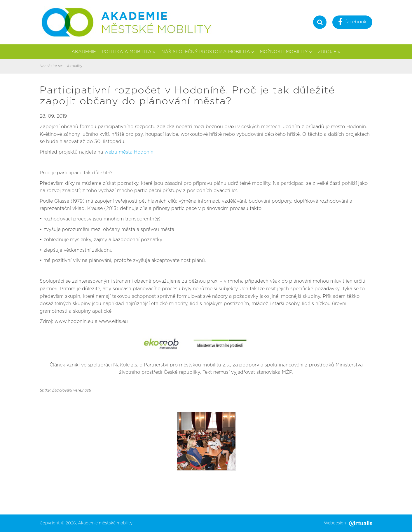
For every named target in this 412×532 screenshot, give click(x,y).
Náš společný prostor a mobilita (208, 52)
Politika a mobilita (129, 52)
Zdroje (329, 52)
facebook (352, 23)
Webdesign (348, 523)
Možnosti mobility (286, 52)
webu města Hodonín (129, 152)
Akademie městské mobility (105, 523)
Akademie (84, 52)
